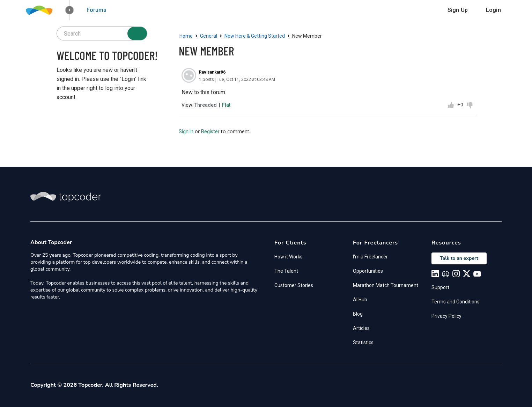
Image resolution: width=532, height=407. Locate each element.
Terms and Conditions (456, 302)
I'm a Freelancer (370, 257)
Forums (97, 10)
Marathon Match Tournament (386, 285)
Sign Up (458, 10)
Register (210, 131)
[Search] (137, 33)
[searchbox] (102, 33)
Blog (358, 314)
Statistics (363, 342)
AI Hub (360, 300)
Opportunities (368, 271)
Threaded (206, 105)
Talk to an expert (459, 258)
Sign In (186, 131)
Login (493, 10)
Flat (226, 105)
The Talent (286, 271)
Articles (361, 328)
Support (440, 287)
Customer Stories (294, 285)
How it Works (289, 257)
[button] (70, 10)
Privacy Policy (446, 316)
